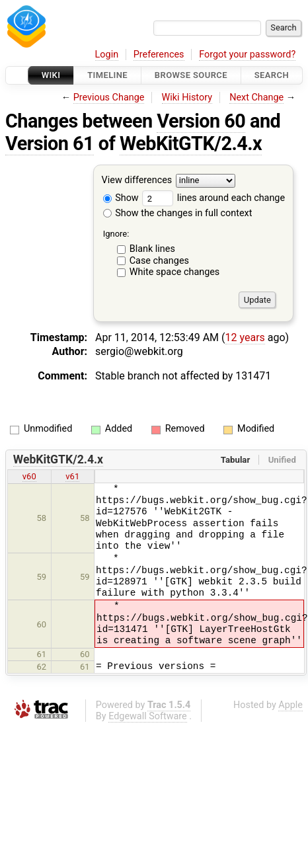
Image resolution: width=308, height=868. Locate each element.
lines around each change (213, 198)
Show (121, 198)
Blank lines (152, 249)
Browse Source (191, 75)
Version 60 (201, 121)
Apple (290, 705)
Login (107, 55)
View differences (137, 181)
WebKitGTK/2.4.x (191, 143)
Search (272, 75)
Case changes (159, 261)
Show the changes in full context (178, 213)
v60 (29, 476)
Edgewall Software (148, 716)
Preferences (159, 55)
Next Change (256, 98)
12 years (245, 337)
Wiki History (187, 98)
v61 (72, 476)
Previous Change (109, 98)
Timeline (107, 75)
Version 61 (50, 143)
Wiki (51, 75)
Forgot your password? (247, 55)
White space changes (175, 272)
